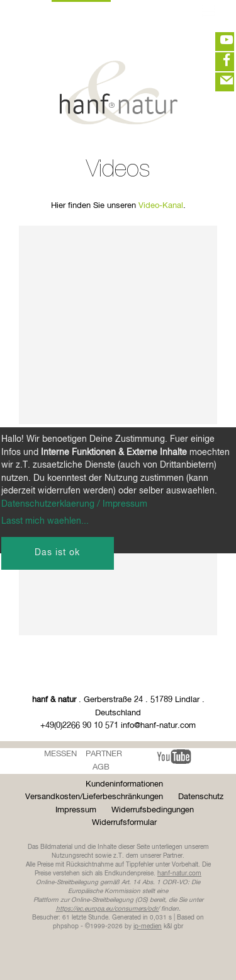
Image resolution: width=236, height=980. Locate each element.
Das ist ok (57, 553)
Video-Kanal (161, 206)
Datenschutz (201, 797)
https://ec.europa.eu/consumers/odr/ (108, 909)
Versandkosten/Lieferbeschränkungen (94, 797)
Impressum (76, 810)
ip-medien (148, 926)
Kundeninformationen (124, 784)
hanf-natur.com (179, 873)
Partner (104, 754)
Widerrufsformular (124, 823)
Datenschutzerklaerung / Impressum (74, 504)
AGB (101, 767)
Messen (60, 754)
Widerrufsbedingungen (153, 810)
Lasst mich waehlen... (45, 521)
